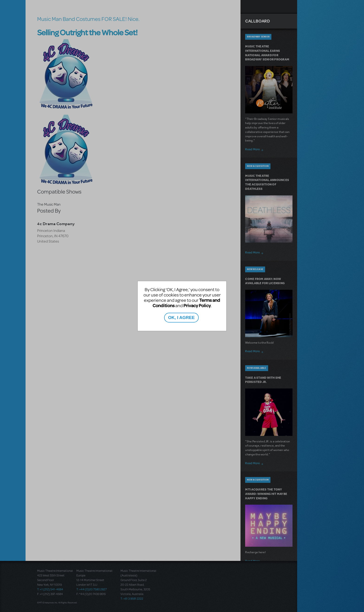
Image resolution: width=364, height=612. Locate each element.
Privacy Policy (197, 305)
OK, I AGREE (181, 318)
